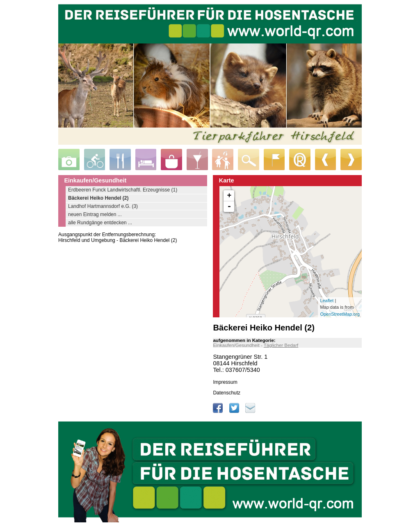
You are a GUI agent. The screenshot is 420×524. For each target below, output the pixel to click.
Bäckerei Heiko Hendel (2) (98, 198)
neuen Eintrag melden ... (95, 214)
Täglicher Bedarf (281, 345)
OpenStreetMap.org (340, 314)
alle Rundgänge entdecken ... (100, 223)
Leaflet (327, 301)
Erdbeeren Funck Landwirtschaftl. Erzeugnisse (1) (123, 190)
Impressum (225, 382)
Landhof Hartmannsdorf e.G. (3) (103, 206)
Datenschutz (227, 393)
